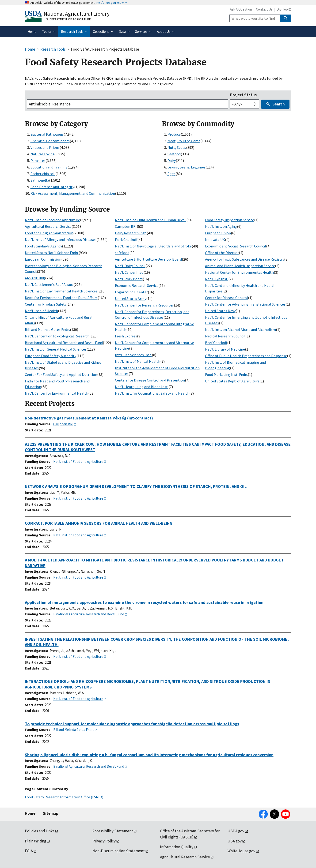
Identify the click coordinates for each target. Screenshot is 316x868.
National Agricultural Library (77, 14)
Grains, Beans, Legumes (187, 167)
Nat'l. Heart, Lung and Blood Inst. (142, 387)
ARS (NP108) (35, 278)
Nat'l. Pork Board (129, 279)
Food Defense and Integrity (52, 187)
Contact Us (264, 9)
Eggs (171, 174)
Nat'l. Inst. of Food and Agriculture (52, 220)
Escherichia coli (43, 174)
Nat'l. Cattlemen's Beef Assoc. (49, 284)
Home (30, 813)
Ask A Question (241, 9)
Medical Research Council (225, 336)
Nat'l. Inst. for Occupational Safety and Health (152, 393)
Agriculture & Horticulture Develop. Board (148, 259)
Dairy (172, 161)
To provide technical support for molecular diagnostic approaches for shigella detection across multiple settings (132, 724)
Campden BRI (126, 226)
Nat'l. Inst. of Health (41, 311)
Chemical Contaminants (50, 141)
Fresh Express (126, 336)
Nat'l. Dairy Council (130, 266)
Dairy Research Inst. (131, 233)
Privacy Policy (104, 841)
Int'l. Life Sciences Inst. (133, 355)
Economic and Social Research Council (236, 246)
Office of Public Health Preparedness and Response (246, 356)
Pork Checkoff (126, 239)
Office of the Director (222, 253)
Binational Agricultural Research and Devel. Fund (64, 343)
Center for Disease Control (227, 298)
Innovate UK (215, 239)
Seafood (174, 154)
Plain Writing (36, 841)
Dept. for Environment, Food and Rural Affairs (61, 298)
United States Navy (220, 311)
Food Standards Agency (43, 246)
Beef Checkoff (216, 343)
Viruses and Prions (45, 147)
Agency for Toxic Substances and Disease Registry (245, 259)
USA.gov (235, 841)
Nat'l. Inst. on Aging (221, 226)
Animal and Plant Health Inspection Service (240, 266)
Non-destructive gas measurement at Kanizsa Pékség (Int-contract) (89, 418)
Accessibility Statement (113, 831)
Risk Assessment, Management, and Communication (73, 193)
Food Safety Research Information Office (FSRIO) (64, 797)
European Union (218, 233)
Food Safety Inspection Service (230, 220)
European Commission (43, 259)
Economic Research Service (137, 285)
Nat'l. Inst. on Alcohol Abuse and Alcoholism (240, 329)
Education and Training (49, 167)
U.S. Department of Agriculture (67, 19)
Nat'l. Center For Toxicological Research (57, 336)
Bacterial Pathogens (47, 134)
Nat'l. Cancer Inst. (129, 272)
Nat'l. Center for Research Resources (144, 305)
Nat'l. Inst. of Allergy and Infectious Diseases (61, 239)
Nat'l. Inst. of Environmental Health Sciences (61, 291)
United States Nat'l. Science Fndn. (52, 253)
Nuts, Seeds (177, 147)
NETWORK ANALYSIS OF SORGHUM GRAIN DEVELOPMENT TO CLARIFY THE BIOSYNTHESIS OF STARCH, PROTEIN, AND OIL (136, 486)
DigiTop (282, 9)
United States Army (131, 299)
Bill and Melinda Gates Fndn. (47, 329)
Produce (174, 134)
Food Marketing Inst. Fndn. (226, 374)
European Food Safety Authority (51, 356)
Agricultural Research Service (48, 226)
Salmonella (40, 180)
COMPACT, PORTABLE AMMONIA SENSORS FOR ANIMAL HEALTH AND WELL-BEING (99, 523)
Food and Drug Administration (49, 233)
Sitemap (51, 813)
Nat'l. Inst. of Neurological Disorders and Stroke (153, 246)
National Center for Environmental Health (239, 272)
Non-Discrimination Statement (119, 851)
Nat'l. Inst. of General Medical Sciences (56, 349)
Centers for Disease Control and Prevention (150, 380)
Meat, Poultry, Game (184, 141)
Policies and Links (40, 831)
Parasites (38, 161)
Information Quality (177, 847)
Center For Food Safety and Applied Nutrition (61, 374)
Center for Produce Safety (46, 304)
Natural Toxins (42, 154)
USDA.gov (236, 831)
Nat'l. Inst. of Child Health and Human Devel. (151, 220)
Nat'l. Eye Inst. (217, 279)
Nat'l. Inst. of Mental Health (138, 361)
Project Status (243, 95)
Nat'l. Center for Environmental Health (57, 393)
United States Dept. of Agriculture (232, 381)
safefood (122, 253)
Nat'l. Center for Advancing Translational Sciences (245, 304)
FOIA (29, 851)
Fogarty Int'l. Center (131, 292)
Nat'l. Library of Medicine (225, 349)
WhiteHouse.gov (241, 851)
